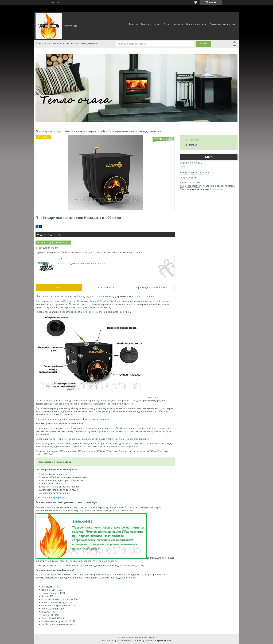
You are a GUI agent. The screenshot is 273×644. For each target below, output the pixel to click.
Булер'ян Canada (95, 131)
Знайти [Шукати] (203, 44)
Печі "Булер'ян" (74, 131)
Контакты (178, 24)
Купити (209, 157)
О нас (167, 24)
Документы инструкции (223, 24)
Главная (134, 24)
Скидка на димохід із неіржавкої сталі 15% (82, 264)
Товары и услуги (150, 24)
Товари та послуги (51, 131)
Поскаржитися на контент (130, 641)
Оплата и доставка (196, 24)
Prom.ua (153, 637)
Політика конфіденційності (158, 641)
